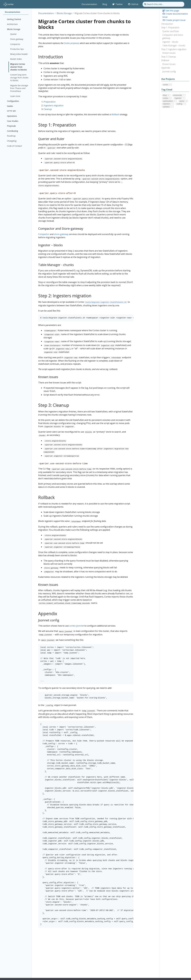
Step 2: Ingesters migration (174, 49)
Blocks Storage (64, 13)
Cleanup (48, 109)
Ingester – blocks (170, 42)
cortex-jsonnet (77, 626)
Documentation (46, 13)
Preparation (50, 102)
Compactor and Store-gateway (173, 37)
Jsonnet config (169, 71)
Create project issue (174, 20)
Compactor (44, 234)
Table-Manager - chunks (174, 46)
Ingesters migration (53, 105)
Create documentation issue (175, 15)
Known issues (169, 53)
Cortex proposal (71, 43)
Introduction (167, 24)
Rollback (165, 60)
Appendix (166, 68)
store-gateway (61, 234)
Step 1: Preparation (170, 28)
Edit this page (171, 11)
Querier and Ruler (171, 31)
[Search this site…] (163, 4)
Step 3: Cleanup (169, 57)
